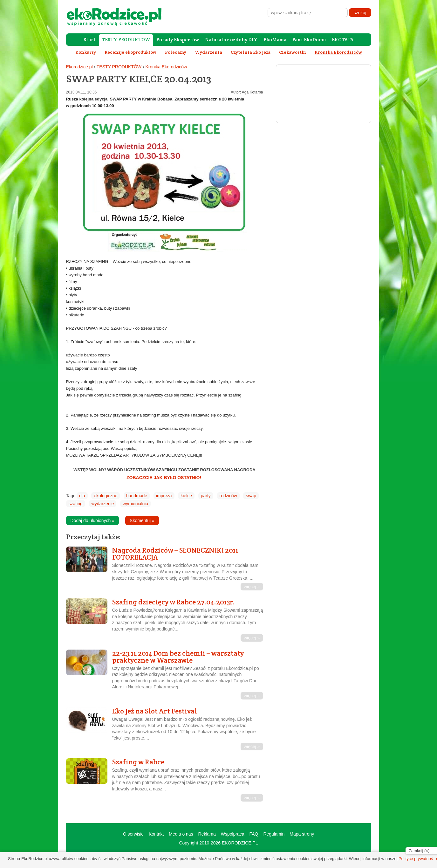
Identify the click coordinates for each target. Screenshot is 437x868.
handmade (137, 496)
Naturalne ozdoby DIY (231, 40)
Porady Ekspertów (178, 40)
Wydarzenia (208, 52)
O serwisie (133, 834)
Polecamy (176, 52)
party (206, 496)
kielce (186, 496)
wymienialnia (135, 504)
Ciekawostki (293, 52)
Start (90, 40)
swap (251, 496)
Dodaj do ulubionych (93, 520)
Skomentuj (142, 520)
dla (82, 496)
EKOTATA (343, 40)
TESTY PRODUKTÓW (126, 40)
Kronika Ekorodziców (166, 67)
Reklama (207, 834)
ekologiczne (106, 496)
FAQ (254, 834)
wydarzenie (103, 504)
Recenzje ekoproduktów (130, 52)
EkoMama (275, 40)
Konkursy (86, 52)
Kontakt (156, 834)
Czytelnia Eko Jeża (251, 52)
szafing (76, 504)
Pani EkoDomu (309, 40)
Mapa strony (302, 834)
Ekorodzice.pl (79, 67)
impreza (164, 496)
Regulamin (274, 834)
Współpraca (233, 834)
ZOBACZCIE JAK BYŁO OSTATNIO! (164, 478)
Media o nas (181, 834)
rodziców (228, 496)
